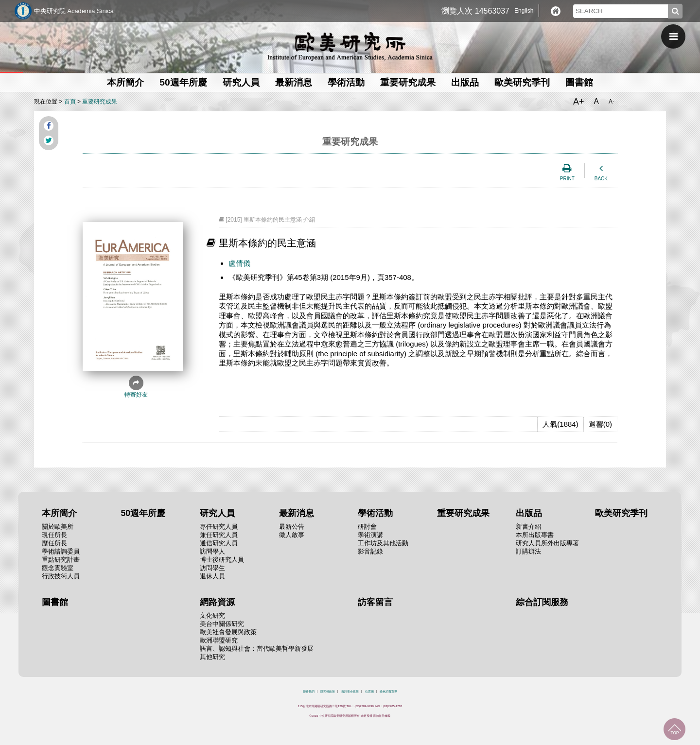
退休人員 (212, 576)
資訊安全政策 (350, 692)
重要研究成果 (408, 82)
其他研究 (212, 657)
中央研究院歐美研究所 (350, 46)
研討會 (367, 527)
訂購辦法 (528, 551)
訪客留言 (375, 602)
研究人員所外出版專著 (547, 543)
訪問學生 (212, 568)
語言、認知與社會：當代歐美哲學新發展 (257, 649)
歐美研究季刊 (522, 82)
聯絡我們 (309, 692)
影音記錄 (370, 551)
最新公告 (292, 527)
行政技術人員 (61, 576)
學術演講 (370, 535)
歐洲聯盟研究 (219, 640)
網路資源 (217, 602)
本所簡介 (125, 82)
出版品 (465, 82)
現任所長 (54, 535)
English (524, 11)
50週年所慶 (183, 82)
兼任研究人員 (219, 535)
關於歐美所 (58, 527)
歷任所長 (54, 543)
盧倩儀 (239, 263)
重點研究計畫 (61, 560)
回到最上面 (674, 729)
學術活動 (346, 82)
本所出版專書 (535, 535)
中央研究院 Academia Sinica (74, 11)
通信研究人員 (219, 543)
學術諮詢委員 (61, 551)
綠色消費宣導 (388, 692)
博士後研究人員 (222, 560)
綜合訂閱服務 (542, 602)
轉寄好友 (136, 387)
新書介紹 (528, 527)
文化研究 (212, 615)
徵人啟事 (292, 535)
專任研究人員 (219, 527)
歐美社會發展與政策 (228, 632)
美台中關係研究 (222, 624)
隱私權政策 (328, 692)
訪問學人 (212, 551)
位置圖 (369, 692)
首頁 (70, 102)
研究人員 (241, 82)
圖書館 (579, 82)
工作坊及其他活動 (383, 543)
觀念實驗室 (58, 568)
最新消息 (294, 82)
